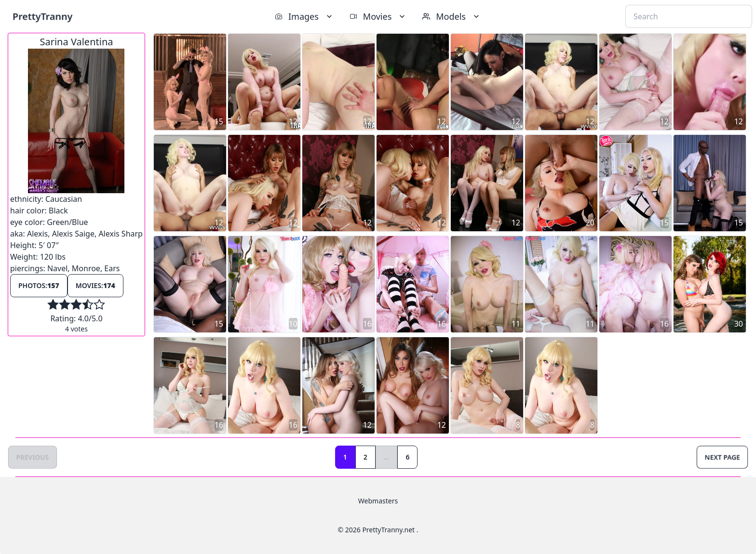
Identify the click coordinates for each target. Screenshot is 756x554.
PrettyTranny (42, 16)
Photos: (39, 285)
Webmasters (378, 501)
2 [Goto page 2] (365, 457)
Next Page (722, 457)
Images (304, 16)
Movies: (95, 285)
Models (452, 16)
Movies (378, 16)
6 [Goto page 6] (407, 457)
